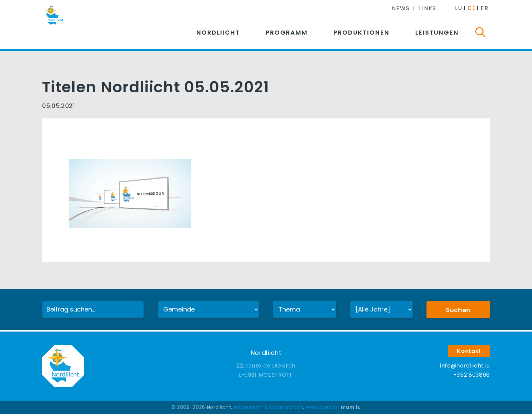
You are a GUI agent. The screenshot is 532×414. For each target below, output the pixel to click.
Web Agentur (322, 407)
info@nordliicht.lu (465, 366)
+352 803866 (472, 375)
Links (428, 8)
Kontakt (469, 351)
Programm (287, 32)
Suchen (458, 310)
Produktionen (362, 32)
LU (459, 8)
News (401, 8)
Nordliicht (218, 32)
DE (472, 8)
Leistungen (437, 32)
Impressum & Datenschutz (269, 407)
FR (485, 8)
